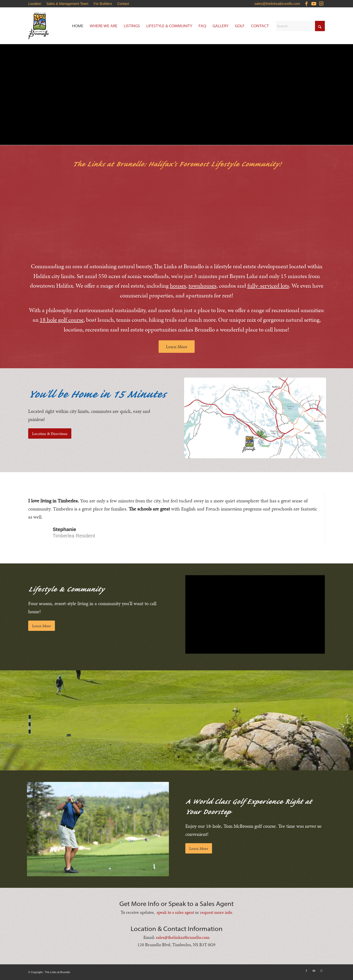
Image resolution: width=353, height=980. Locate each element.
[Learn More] (177, 346)
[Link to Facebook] (306, 4)
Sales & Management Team (67, 4)
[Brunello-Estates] (58, 26)
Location (35, 4)
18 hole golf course (62, 320)
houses (178, 285)
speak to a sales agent (175, 912)
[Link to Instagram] (321, 4)
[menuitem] (36, 4)
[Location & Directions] (50, 433)
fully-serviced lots (268, 285)
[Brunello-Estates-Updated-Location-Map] (255, 418)
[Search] (300, 26)
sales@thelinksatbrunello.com (277, 4)
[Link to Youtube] (314, 4)
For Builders (103, 4)
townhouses (202, 285)
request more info (216, 912)
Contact (123, 4)
